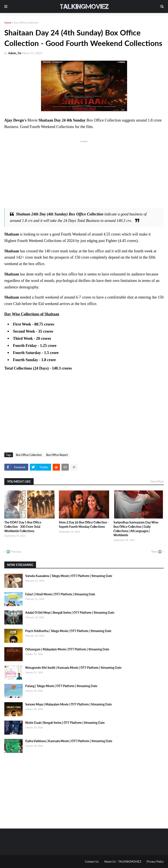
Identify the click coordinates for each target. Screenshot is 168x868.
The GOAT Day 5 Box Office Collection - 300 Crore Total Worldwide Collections (23, 526)
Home (8, 23)
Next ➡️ (156, 552)
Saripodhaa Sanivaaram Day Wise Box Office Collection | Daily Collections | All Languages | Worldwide (136, 529)
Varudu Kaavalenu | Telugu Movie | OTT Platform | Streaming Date (69, 576)
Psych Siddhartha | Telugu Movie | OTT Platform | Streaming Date (68, 631)
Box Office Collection (26, 23)
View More (157, 481)
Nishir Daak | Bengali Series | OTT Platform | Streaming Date (65, 723)
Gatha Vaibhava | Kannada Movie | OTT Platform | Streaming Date (69, 741)
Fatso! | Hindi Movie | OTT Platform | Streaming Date (60, 594)
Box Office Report (57, 455)
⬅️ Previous (14, 552)
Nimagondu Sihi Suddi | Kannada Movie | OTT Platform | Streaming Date (73, 668)
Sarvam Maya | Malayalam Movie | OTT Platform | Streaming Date (68, 704)
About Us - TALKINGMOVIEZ (123, 862)
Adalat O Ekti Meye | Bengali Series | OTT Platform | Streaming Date (70, 613)
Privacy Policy (155, 862)
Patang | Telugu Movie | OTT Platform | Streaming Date (61, 686)
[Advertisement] (84, 174)
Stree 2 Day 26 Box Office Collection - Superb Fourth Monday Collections (84, 524)
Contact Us (92, 862)
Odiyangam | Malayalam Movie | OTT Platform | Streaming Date (67, 649)
